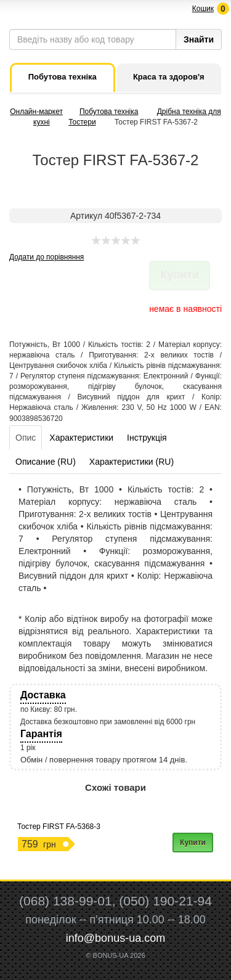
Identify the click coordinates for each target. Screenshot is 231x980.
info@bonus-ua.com (115, 938)
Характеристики (81, 438)
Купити (193, 843)
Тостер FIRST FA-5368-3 (59, 827)
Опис (26, 438)
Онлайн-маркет (36, 112)
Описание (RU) (46, 462)
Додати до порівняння (47, 257)
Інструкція (147, 438)
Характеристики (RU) (132, 462)
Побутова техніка (109, 112)
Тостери (82, 122)
